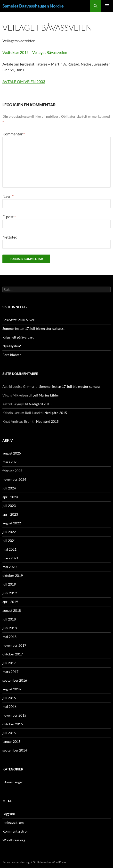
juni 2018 (10, 628)
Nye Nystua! (12, 346)
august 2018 (12, 610)
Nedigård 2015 (40, 404)
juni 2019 (10, 593)
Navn (8, 196)
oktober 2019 (13, 575)
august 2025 (12, 453)
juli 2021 (9, 541)
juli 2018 (9, 619)
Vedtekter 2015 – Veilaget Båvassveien (35, 52)
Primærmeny (107, 6)
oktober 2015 (13, 724)
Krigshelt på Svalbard (18, 337)
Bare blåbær (12, 355)
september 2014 (15, 750)
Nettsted (10, 237)
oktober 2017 (13, 654)
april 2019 (10, 602)
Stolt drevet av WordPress (50, 862)
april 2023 (10, 514)
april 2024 (10, 497)
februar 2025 (12, 471)
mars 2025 (10, 462)
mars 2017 (10, 672)
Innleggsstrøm (13, 823)
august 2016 (12, 689)
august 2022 (12, 523)
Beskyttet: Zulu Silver (18, 320)
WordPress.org (14, 840)
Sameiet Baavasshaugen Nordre (33, 6)
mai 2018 (9, 637)
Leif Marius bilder (46, 395)
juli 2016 (9, 698)
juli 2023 (9, 506)
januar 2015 (12, 741)
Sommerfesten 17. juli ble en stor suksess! (34, 328)
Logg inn (9, 814)
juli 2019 (9, 584)
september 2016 (15, 680)
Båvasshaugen (13, 782)
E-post (9, 217)
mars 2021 (10, 558)
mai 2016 (9, 707)
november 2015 (14, 715)
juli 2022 (9, 532)
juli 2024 (9, 488)
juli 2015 (9, 733)
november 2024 (14, 479)
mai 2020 (9, 567)
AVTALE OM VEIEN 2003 (24, 81)
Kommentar (14, 134)
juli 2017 (9, 663)
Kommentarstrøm (16, 831)
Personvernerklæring (16, 862)
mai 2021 (9, 549)
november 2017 (14, 645)
